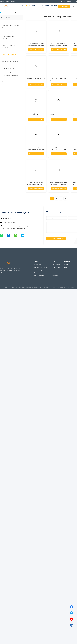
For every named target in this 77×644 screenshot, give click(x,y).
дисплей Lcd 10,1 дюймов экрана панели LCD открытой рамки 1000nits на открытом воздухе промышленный (36, 150)
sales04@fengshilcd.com (9, 222)
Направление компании (57, 265)
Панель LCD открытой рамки (18, 13)
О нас (39, 5)
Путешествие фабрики (57, 268)
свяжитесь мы (55, 276)
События (54, 5)
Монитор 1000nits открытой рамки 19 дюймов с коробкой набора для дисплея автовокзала (59, 150)
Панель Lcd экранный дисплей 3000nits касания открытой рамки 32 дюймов (59, 115)
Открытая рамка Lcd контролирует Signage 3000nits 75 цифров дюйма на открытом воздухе (59, 45)
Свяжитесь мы (45, 6)
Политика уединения (10, 287)
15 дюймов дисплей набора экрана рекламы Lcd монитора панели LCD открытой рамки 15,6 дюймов (59, 80)
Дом (22, 5)
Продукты (28, 5)
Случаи (66, 265)
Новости (66, 267)
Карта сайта (55, 273)
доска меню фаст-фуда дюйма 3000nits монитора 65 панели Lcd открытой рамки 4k (36, 80)
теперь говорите (64, 6)
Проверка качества (56, 270)
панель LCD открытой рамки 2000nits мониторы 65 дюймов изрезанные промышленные (59, 184)
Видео (34, 5)
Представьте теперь (56, 238)
